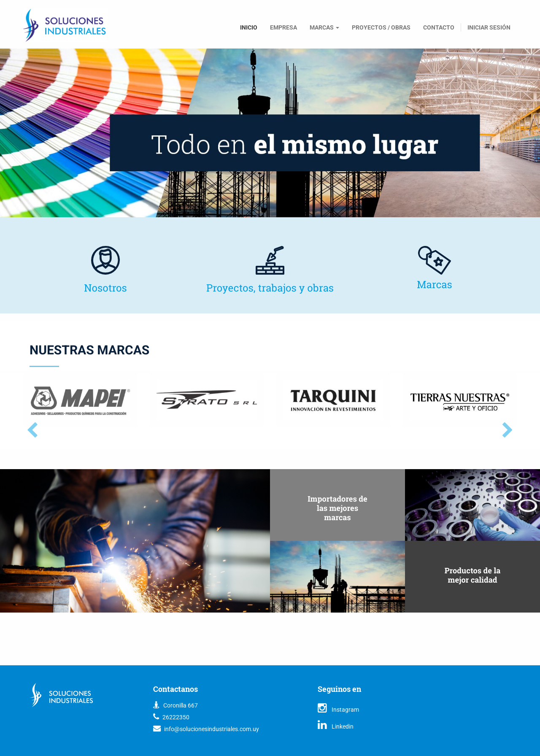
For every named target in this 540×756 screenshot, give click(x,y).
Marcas (435, 284)
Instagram (338, 710)
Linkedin (336, 726)
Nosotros (105, 288)
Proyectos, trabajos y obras (270, 288)
